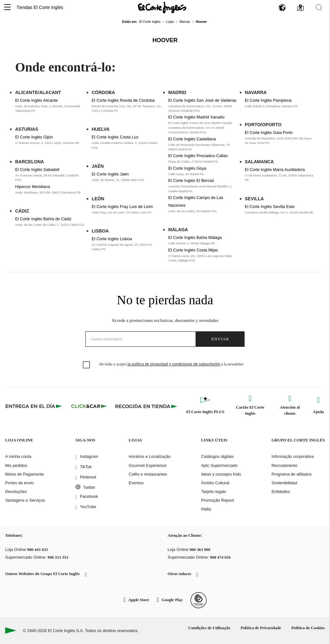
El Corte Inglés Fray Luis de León (122, 207)
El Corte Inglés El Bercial (191, 180)
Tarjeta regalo (214, 492)
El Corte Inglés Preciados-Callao (198, 156)
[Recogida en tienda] (146, 406)
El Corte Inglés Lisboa (112, 239)
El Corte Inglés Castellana (192, 139)
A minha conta (18, 456)
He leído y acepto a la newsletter (171, 364)
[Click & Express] (34, 406)
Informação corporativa (292, 456)
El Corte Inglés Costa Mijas (193, 250)
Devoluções (16, 492)
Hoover (165, 40)
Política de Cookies (308, 628)
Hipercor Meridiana (33, 187)
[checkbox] (87, 365)
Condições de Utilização (209, 628)
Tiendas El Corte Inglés (40, 7)
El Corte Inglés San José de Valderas (202, 100)
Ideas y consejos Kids (221, 474)
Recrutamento (284, 465)
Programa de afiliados (291, 474)
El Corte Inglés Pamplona (268, 100)
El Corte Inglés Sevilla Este (270, 207)
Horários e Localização (150, 456)
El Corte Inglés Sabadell (37, 170)
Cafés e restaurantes (148, 474)
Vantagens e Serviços (25, 500)
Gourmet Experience (147, 465)
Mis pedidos (16, 465)
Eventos (136, 483)
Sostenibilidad (284, 483)
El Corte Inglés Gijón (34, 137)
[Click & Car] (89, 406)
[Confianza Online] (199, 600)
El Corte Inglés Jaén (110, 174)
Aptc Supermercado (219, 465)
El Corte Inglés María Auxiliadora (275, 170)
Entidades (281, 492)
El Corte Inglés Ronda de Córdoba (123, 100)
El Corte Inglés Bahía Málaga (195, 237)
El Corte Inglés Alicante (36, 100)
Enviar (220, 339)
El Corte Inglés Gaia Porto (269, 133)
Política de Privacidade (261, 628)
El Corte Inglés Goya (187, 168)
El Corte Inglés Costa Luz (115, 137)
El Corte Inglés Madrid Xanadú (196, 117)
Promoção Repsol (218, 500)
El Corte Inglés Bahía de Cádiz (43, 219)
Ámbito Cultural (215, 483)
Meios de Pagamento (25, 474)
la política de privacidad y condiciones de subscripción (174, 364)
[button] (7, 8)
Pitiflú (206, 509)
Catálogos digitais (217, 456)
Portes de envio (19, 483)
